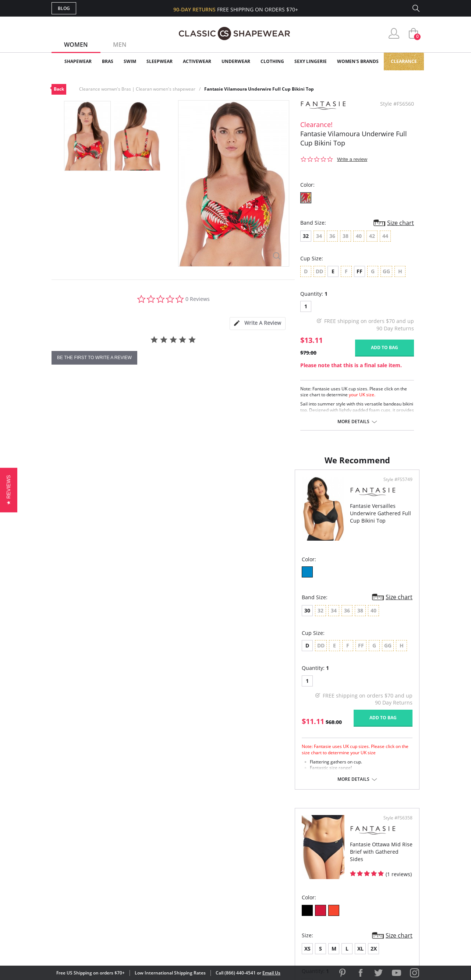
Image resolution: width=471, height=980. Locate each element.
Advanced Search (200, 847)
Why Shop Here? (294, 847)
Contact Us (192, 907)
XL (302, 618)
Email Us (271, 973)
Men (120, 45)
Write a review (352, 159)
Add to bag (385, 347)
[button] (9, 490)
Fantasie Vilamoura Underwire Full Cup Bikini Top (259, 89)
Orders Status (196, 871)
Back (59, 89)
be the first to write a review (94, 358)
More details (353, 422)
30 (64, 618)
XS (249, 618)
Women (76, 45)
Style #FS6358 (395, 487)
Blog (64, 8)
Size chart (401, 223)
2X (316, 618)
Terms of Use (109, 947)
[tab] (258, 324)
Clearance (404, 61)
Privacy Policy (292, 894)
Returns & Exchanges (206, 894)
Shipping (187, 883)
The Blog (285, 883)
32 (306, 236)
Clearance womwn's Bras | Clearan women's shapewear (137, 89)
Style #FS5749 (210, 487)
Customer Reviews (298, 859)
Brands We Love (294, 871)
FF (360, 271)
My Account (193, 859)
